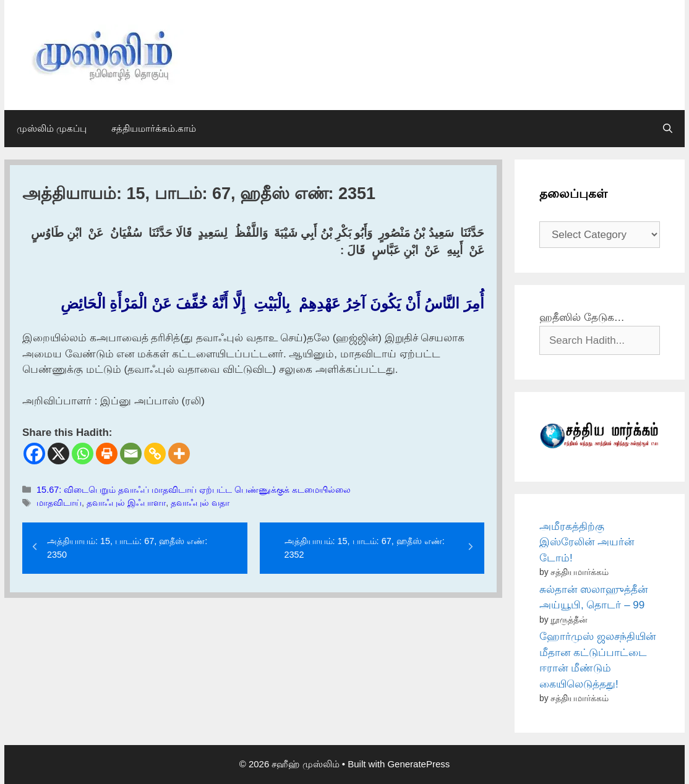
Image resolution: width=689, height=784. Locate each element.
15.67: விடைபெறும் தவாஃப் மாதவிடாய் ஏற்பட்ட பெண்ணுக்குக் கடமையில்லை (194, 490)
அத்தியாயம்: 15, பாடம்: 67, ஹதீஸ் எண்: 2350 (127, 548)
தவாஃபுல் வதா (200, 503)
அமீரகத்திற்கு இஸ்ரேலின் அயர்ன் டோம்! (587, 542)
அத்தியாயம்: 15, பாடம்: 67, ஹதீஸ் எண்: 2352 (365, 548)
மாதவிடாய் (59, 503)
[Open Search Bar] (668, 129)
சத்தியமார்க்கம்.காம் (154, 128)
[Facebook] (34, 454)
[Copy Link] (155, 454)
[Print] (107, 454)
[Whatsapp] (83, 454)
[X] (58, 454)
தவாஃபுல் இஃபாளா (126, 503)
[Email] (131, 454)
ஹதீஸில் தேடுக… (582, 317)
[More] (179, 454)
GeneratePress (418, 764)
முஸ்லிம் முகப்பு (52, 128)
